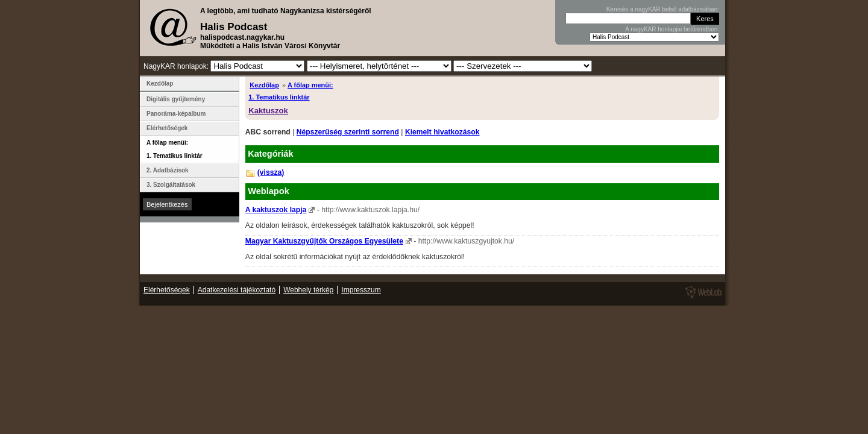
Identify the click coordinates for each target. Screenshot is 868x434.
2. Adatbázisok (168, 170)
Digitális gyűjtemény (176, 99)
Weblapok (269, 191)
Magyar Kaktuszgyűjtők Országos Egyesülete (324, 241)
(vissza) (271, 172)
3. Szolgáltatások (171, 185)
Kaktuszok (268, 111)
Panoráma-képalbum (176, 114)
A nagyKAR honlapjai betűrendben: (672, 29)
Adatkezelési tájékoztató (237, 290)
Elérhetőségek (167, 128)
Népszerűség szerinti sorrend (348, 132)
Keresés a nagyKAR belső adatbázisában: (663, 9)
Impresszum (361, 290)
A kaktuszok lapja (276, 210)
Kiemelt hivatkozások (442, 132)
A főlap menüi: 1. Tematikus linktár (175, 149)
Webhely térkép (308, 290)
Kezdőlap (264, 85)
